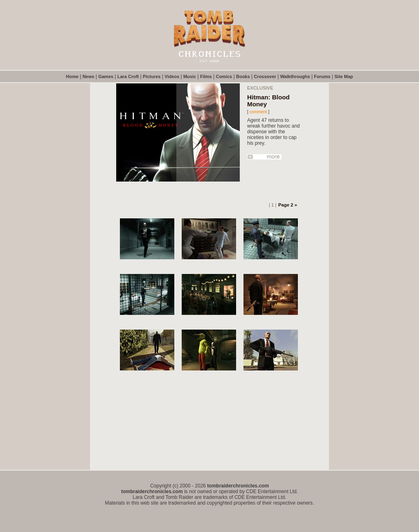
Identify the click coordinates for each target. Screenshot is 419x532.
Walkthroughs (295, 76)
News (89, 76)
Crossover (265, 76)
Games (106, 76)
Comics (224, 76)
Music (190, 76)
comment (258, 112)
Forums (322, 76)
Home (72, 76)
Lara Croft (128, 76)
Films (206, 76)
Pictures (152, 76)
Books (243, 76)
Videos (172, 76)
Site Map (344, 76)
